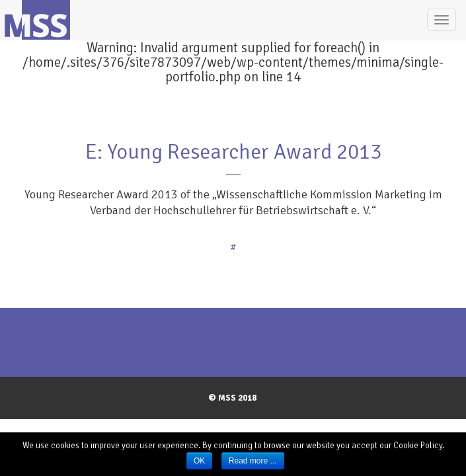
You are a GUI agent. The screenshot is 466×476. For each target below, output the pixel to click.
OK (199, 461)
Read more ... (253, 461)
